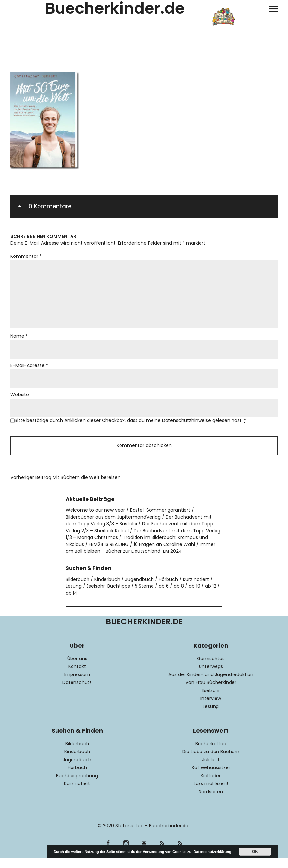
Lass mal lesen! (211, 794)
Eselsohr (211, 701)
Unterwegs (211, 677)
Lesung (74, 597)
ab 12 (211, 597)
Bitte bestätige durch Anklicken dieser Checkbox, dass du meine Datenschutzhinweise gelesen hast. (130, 429)
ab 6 (164, 597)
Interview (211, 709)
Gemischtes (211, 669)
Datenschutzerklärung (212, 852)
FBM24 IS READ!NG (109, 555)
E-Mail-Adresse (29, 372)
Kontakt (77, 677)
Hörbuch (168, 590)
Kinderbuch (107, 590)
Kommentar (26, 256)
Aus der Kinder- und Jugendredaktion (211, 685)
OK (255, 852)
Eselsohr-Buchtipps (108, 597)
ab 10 (194, 597)
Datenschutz (77, 693)
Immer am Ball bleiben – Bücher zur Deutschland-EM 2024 (140, 558)
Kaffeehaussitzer (211, 778)
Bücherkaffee (211, 754)
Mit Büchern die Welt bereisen (65, 488)
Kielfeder (211, 786)
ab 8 (179, 597)
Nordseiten (211, 802)
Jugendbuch (139, 590)
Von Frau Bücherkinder (211, 693)
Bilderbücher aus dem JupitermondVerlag (113, 527)
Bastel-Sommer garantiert (160, 520)
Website (20, 402)
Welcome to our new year (95, 520)
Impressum (77, 685)
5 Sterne (144, 597)
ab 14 (72, 603)
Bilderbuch (78, 590)
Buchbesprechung (77, 786)
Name (19, 342)
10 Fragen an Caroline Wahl (164, 555)
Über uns (77, 669)
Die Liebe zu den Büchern (211, 762)
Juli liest (211, 770)
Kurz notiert (196, 590)
